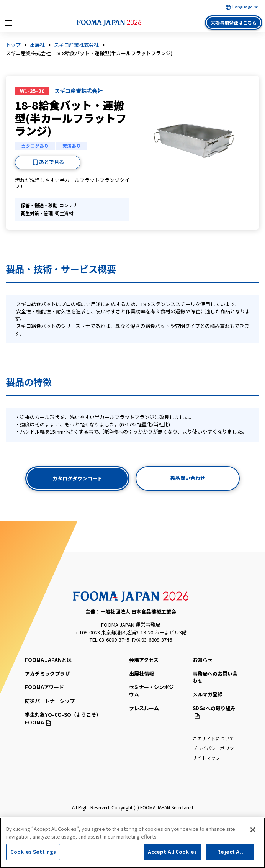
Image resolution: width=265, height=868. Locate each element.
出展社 (37, 45)
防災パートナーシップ (50, 701)
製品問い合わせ (188, 478)
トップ (13, 45)
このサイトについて (213, 738)
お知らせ (203, 660)
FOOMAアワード (44, 687)
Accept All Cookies (172, 852)
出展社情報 (141, 674)
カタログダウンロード (77, 478)
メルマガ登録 (208, 694)
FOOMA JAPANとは (48, 660)
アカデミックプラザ (47, 674)
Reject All (230, 852)
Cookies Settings (33, 852)
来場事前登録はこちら (234, 22)
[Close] (253, 830)
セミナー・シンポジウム (151, 691)
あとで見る (52, 162)
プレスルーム (144, 708)
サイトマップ (206, 757)
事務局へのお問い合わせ (215, 677)
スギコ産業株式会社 (76, 45)
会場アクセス (144, 660)
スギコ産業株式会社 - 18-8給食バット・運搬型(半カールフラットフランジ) (89, 53)
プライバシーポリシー (216, 748)
